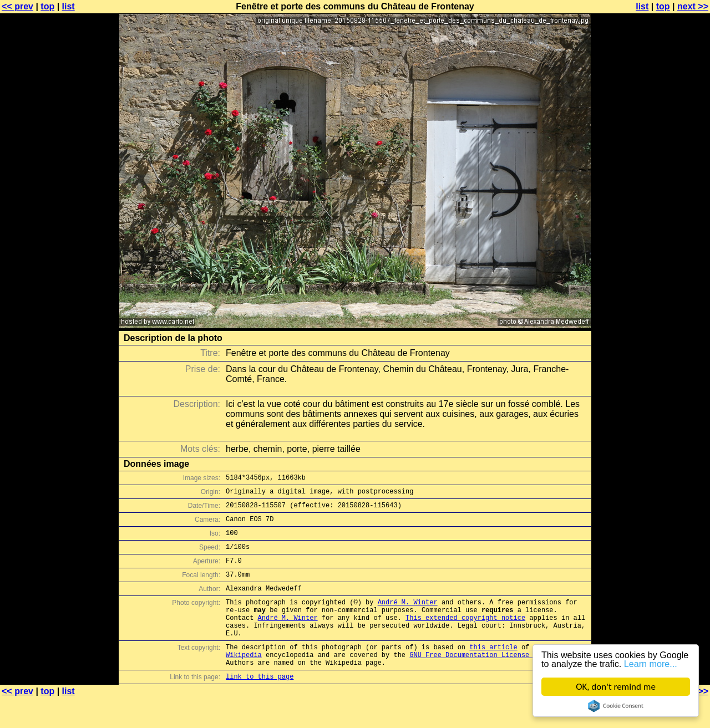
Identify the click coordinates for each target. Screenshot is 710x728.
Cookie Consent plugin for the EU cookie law (616, 706)
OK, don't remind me (616, 687)
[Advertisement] (665, 274)
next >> (693, 6)
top (47, 6)
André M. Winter (408, 618)
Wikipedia (244, 681)
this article (493, 672)
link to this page (260, 706)
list (69, 6)
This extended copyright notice (465, 637)
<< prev (17, 6)
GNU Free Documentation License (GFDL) (483, 681)
